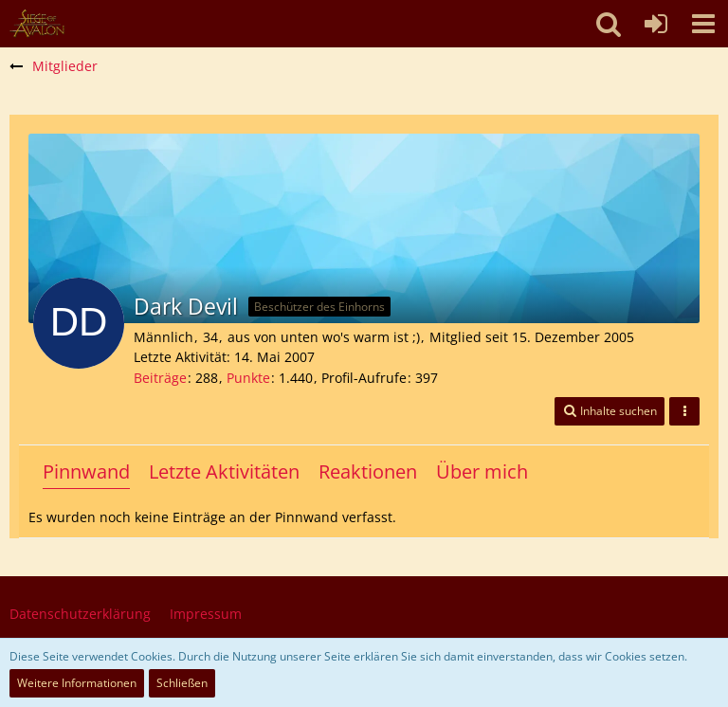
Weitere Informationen (77, 683)
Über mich (482, 471)
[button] (703, 24)
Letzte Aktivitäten (224, 471)
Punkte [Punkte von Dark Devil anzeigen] (248, 378)
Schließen (182, 683)
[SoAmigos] (37, 24)
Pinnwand (86, 471)
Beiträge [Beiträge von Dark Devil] (160, 378)
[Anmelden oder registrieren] (656, 24)
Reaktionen (368, 471)
